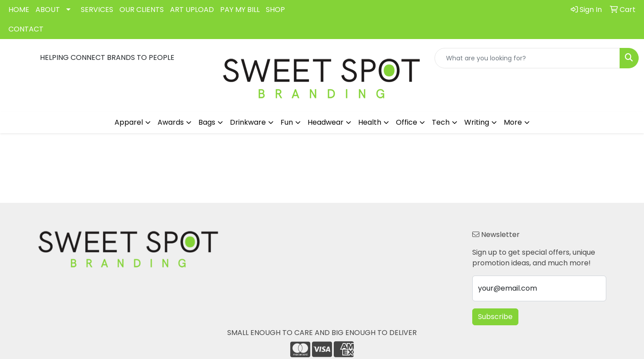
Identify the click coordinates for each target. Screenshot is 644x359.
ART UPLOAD (192, 10)
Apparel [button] (129, 122)
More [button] (513, 122)
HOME (19, 10)
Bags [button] (207, 122)
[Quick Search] (527, 58)
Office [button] (407, 122)
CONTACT (26, 29)
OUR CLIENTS (142, 10)
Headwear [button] (326, 122)
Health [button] (370, 122)
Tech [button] (441, 122)
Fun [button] (287, 122)
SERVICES (97, 10)
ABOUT (48, 10)
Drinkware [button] (248, 122)
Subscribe (495, 317)
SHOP (275, 10)
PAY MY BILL (240, 10)
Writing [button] (477, 122)
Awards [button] (171, 122)
